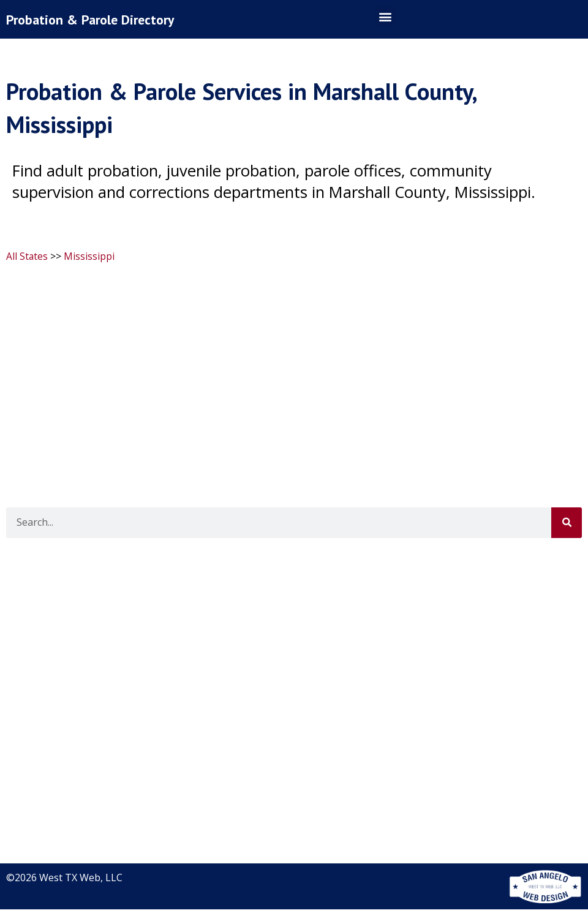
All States (27, 268)
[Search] (567, 534)
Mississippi (90, 268)
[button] (386, 22)
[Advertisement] (292, 373)
